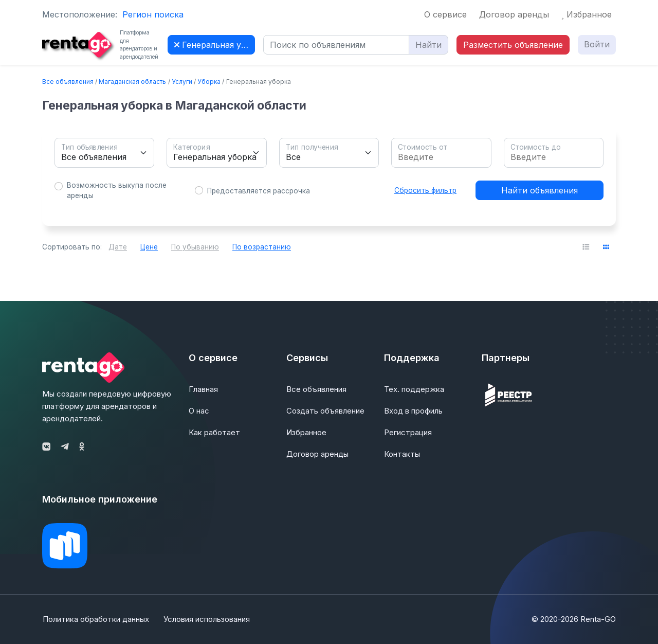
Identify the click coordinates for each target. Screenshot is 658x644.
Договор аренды (514, 14)
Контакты (402, 454)
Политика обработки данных (95, 619)
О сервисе (445, 14)
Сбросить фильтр (425, 190)
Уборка (209, 82)
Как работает (214, 432)
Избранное (587, 14)
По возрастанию (262, 247)
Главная (203, 389)
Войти (597, 44)
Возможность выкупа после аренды (117, 190)
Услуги (182, 82)
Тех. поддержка (414, 389)
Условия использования (207, 619)
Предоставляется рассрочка (259, 191)
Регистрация (408, 432)
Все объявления (68, 82)
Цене (149, 247)
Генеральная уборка (215, 45)
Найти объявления (540, 190)
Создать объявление (325, 411)
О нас (199, 411)
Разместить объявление (513, 45)
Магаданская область (132, 82)
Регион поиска (153, 14)
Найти (428, 45)
